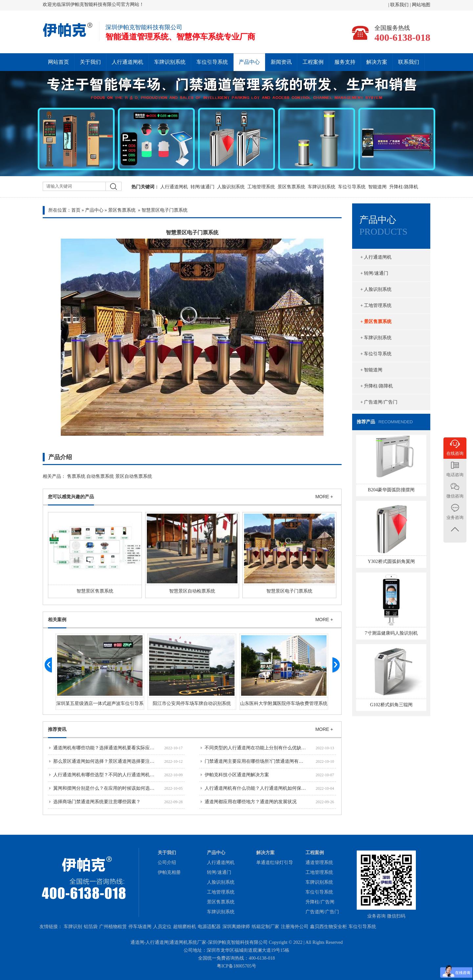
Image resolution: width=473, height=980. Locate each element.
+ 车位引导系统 (376, 354)
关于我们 (90, 62)
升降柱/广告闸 (320, 902)
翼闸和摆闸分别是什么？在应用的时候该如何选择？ (106, 788)
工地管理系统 (261, 187)
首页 (76, 210)
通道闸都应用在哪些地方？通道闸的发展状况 (251, 802)
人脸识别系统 (231, 187)
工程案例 (313, 62)
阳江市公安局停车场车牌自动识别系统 (192, 703)
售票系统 (76, 476)
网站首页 (58, 62)
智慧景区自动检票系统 (192, 591)
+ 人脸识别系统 (376, 289)
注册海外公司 (295, 927)
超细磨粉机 (185, 927)
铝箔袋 (91, 927)
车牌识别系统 (170, 62)
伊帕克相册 (169, 872)
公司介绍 (167, 863)
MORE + (324, 497)
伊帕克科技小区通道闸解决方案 (237, 775)
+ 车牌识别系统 (376, 338)
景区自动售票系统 (134, 476)
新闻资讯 (281, 62)
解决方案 (377, 62)
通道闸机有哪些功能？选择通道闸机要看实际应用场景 (108, 748)
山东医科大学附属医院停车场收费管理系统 (284, 703)
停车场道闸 (140, 927)
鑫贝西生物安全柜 (328, 927)
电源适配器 (209, 927)
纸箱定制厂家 (265, 927)
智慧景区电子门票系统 (289, 591)
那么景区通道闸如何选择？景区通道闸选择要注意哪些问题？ (115, 761)
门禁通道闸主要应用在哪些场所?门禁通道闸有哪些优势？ (263, 761)
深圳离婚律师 (236, 927)
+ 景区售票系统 (376, 322)
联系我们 (400, 5)
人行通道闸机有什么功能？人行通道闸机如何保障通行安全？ (267, 788)
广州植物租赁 (113, 927)
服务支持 (345, 62)
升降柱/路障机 (404, 187)
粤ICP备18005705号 (236, 966)
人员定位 (162, 927)
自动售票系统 (100, 476)
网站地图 (421, 5)
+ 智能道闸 (371, 370)
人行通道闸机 (127, 62)
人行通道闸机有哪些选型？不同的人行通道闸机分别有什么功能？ (120, 775)
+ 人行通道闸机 (376, 257)
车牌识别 (73, 927)
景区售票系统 (291, 187)
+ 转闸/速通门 (374, 273)
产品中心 (249, 62)
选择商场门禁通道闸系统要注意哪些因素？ (97, 802)
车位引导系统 (212, 62)
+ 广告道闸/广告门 (379, 402)
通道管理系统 (319, 863)
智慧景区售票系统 (95, 591)
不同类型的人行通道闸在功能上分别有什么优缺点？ (258, 748)
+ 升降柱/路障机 (377, 386)
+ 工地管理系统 (376, 305)
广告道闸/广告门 (322, 912)
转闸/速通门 (203, 187)
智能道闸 (377, 187)
